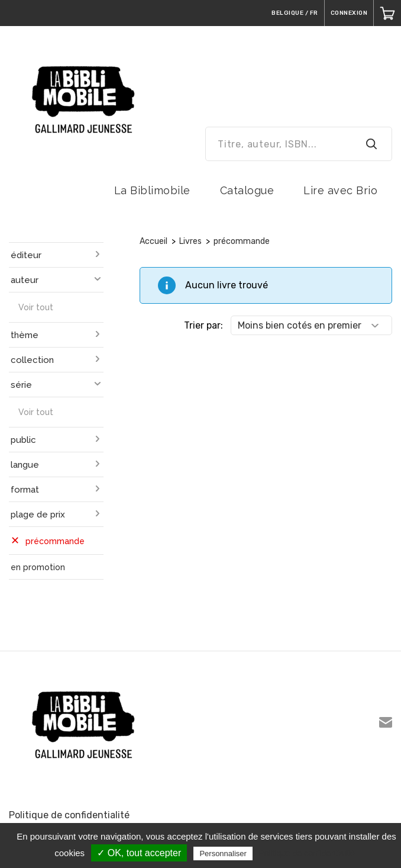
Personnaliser (223, 853)
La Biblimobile (152, 190)
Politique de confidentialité (69, 815)
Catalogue (247, 190)
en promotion (38, 567)
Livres (190, 241)
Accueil (153, 241)
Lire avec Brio (340, 190)
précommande (242, 241)
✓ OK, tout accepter (139, 853)
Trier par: (203, 325)
